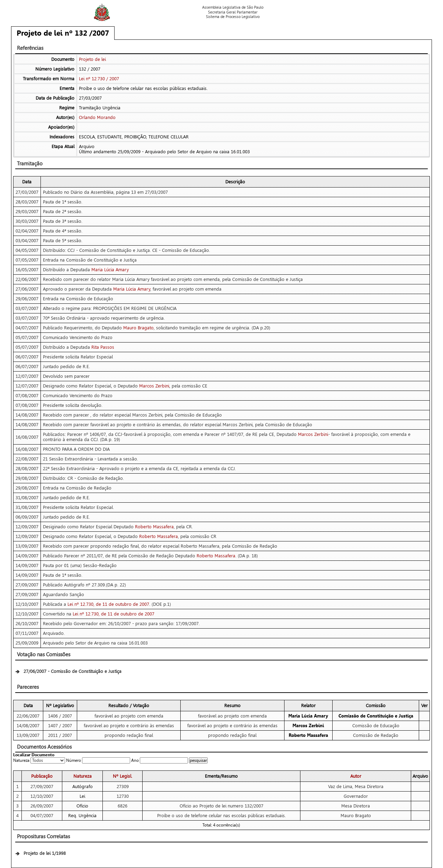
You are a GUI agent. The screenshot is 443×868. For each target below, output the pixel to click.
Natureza (21, 760)
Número (74, 760)
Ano (135, 760)
